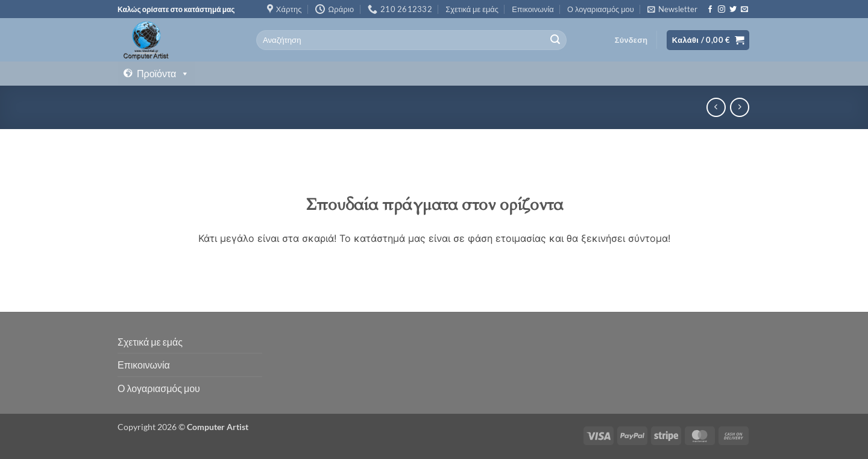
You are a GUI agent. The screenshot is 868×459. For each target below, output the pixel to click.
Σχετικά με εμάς (472, 9)
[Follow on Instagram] (722, 10)
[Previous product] (739, 107)
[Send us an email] (744, 10)
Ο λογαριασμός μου (601, 9)
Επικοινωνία (533, 9)
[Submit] (555, 40)
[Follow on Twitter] (733, 10)
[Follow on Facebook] (710, 10)
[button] (672, 9)
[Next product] (716, 107)
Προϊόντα (163, 74)
